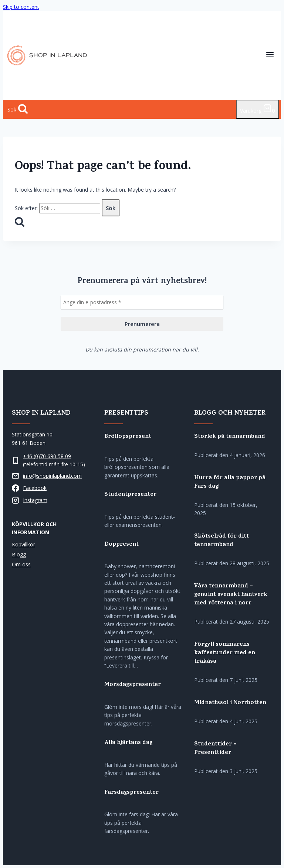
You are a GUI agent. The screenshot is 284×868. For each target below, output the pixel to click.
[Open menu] (270, 56)
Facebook (35, 488)
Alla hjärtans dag (128, 743)
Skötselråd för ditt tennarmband (222, 541)
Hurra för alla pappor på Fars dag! (230, 483)
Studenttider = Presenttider (215, 749)
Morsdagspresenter (133, 685)
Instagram (35, 500)
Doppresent (121, 545)
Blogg (19, 554)
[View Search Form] (18, 109)
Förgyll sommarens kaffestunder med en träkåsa (225, 653)
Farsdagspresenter (131, 793)
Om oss (21, 564)
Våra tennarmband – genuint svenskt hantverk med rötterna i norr (231, 595)
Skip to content (21, 7)
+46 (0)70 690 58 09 (47, 456)
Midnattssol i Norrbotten (230, 703)
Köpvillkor (23, 544)
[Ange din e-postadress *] (142, 302)
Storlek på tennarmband (230, 437)
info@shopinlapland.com (52, 476)
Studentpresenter (130, 495)
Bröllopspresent (128, 437)
